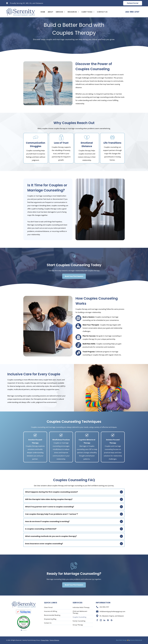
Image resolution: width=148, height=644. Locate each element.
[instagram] (101, 620)
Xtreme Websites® (136, 640)
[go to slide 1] (21, 630)
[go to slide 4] (26, 630)
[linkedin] (104, 620)
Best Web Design (121, 640)
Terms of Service (55, 640)
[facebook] (97, 620)
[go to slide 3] (24, 630)
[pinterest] (108, 620)
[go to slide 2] (23, 630)
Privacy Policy (45, 640)
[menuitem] (43, 12)
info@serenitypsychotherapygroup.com (112, 611)
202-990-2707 (104, 607)
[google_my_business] (112, 620)
